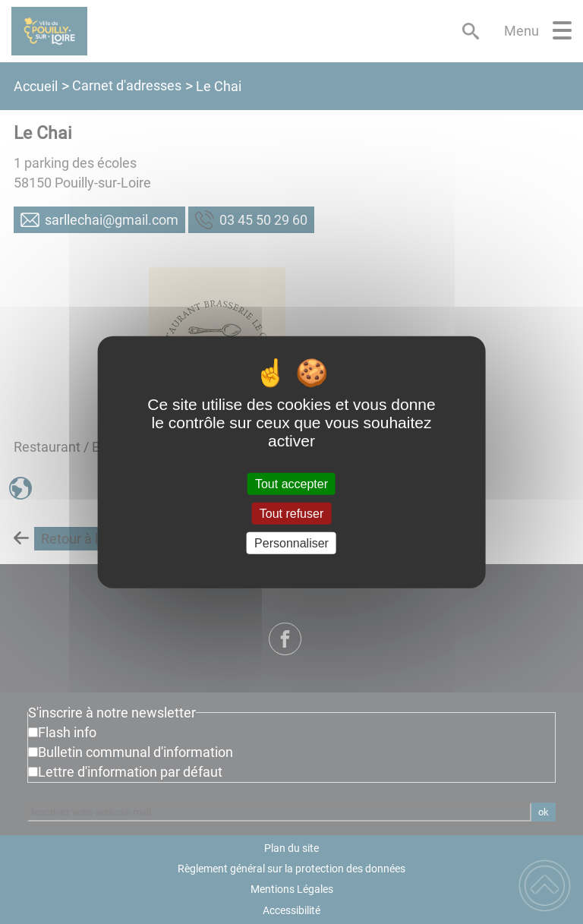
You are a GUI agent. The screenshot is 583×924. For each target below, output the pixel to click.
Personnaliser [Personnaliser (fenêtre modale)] (291, 543)
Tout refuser (291, 513)
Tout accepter (291, 483)
